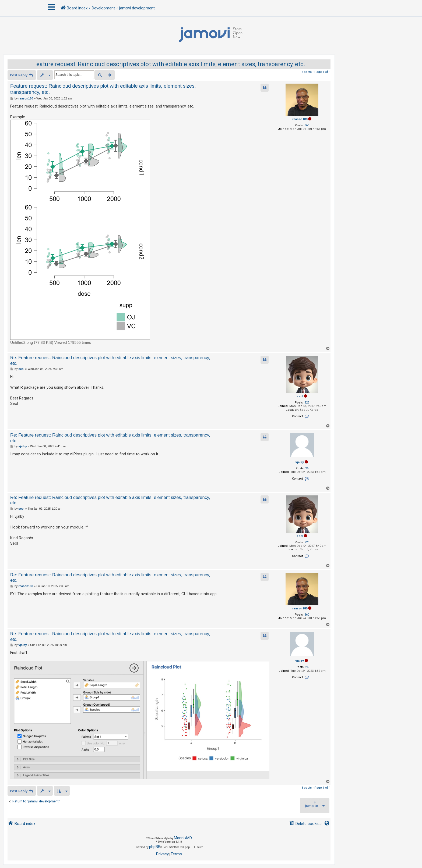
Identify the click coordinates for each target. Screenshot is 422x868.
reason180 (300, 119)
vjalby (300, 462)
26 (307, 468)
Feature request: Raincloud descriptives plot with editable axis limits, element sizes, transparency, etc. (169, 64)
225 (307, 403)
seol (300, 396)
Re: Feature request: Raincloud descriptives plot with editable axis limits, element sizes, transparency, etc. (110, 360)
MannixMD (183, 838)
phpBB (155, 847)
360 (307, 125)
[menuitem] (305, 824)
